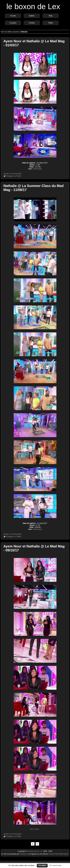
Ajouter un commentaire (12, 174)
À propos (13, 23)
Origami (65, 854)
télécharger (37, 169)
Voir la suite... (35, 829)
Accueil (13, 16)
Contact (32, 23)
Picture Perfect (54, 854)
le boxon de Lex (33, 6)
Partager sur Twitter (14, 176)
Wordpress (24, 854)
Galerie (32, 16)
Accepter (42, 865)
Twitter (51, 23)
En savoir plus (56, 865)
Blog (51, 16)
